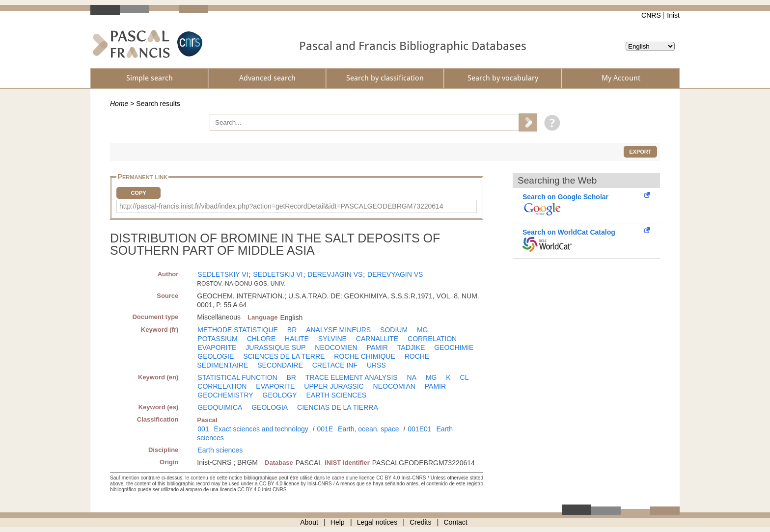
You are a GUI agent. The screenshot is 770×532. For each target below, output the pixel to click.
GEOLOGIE (216, 356)
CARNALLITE (377, 339)
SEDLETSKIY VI (223, 274)
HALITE (297, 339)
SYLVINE (332, 339)
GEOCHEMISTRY (225, 395)
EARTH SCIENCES (336, 395)
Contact (456, 522)
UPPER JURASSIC (334, 386)
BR (292, 330)
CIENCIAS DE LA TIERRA (338, 407)
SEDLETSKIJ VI (278, 274)
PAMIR (377, 347)
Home (119, 104)
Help (338, 522)
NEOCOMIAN (394, 386)
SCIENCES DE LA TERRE (284, 356)
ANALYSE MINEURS (338, 330)
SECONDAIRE (280, 365)
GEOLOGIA (270, 407)
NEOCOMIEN (336, 347)
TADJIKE (411, 347)
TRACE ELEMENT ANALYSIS (352, 377)
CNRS (651, 15)
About (309, 522)
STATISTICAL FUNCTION (237, 377)
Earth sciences (220, 450)
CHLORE (261, 339)
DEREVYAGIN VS (395, 274)
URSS (376, 365)
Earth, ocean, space (369, 429)
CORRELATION (432, 339)
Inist (673, 15)
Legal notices (377, 522)
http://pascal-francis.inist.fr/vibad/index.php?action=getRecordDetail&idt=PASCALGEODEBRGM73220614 (281, 206)
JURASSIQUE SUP (275, 347)
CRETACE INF (335, 365)
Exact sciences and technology (261, 429)
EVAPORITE (217, 347)
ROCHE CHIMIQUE (364, 356)
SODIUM (394, 330)
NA (412, 377)
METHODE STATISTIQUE (238, 330)
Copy (138, 193)
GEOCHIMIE (454, 347)
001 (203, 429)
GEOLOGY (280, 395)
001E (325, 429)
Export (640, 152)
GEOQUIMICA (220, 407)
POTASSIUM (217, 339)
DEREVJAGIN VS (335, 274)
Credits (420, 522)
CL (465, 377)
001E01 (419, 429)
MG (423, 330)
